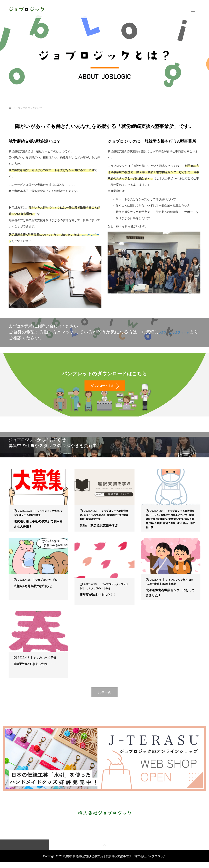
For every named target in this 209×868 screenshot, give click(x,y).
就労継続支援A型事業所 (163, 589)
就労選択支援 (93, 524)
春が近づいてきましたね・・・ (37, 669)
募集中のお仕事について (174, 520)
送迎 (179, 528)
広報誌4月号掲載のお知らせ (34, 591)
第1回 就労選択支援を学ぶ (100, 531)
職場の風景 (169, 528)
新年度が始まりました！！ (99, 600)
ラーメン (154, 520)
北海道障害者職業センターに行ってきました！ (170, 598)
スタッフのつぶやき (94, 520)
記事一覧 (104, 697)
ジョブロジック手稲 (48, 516)
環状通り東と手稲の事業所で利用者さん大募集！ (38, 530)
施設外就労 (156, 528)
